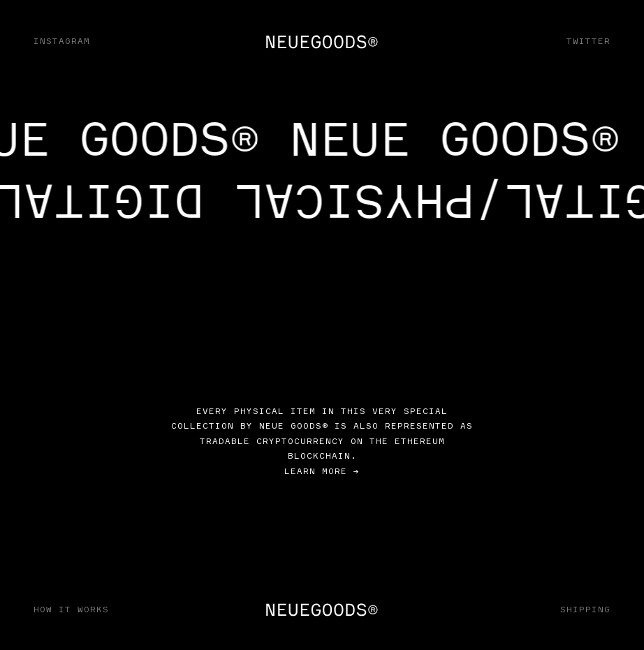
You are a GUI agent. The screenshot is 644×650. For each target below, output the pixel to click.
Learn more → (322, 471)
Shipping (585, 609)
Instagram (62, 41)
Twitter (588, 41)
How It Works (71, 609)
